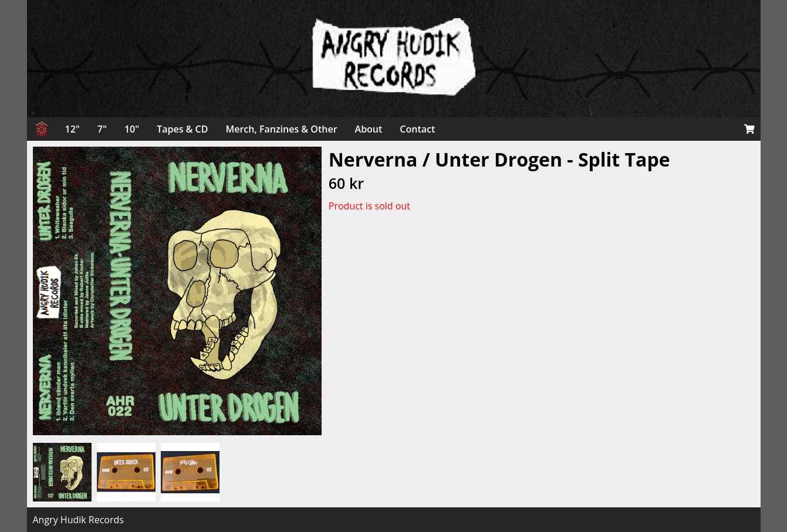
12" (72, 129)
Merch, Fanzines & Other (281, 129)
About (369, 129)
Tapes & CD (182, 129)
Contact (417, 129)
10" (132, 129)
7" (102, 129)
